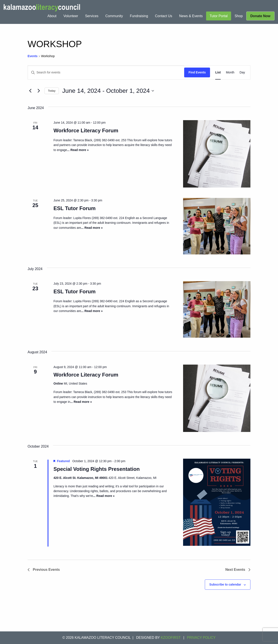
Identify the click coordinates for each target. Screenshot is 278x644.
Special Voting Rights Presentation (97, 469)
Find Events (197, 72)
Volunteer (71, 16)
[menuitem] (52, 16)
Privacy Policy (201, 638)
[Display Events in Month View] (230, 72)
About (52, 16)
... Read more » (78, 150)
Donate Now (260, 16)
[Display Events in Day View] (242, 72)
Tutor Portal (219, 16)
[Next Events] (39, 91)
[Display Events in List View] (218, 72)
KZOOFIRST (171, 638)
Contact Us (164, 16)
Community (114, 16)
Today (52, 91)
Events (33, 56)
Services (92, 16)
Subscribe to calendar (225, 584)
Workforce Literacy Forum (86, 130)
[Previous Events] (30, 91)
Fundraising (139, 16)
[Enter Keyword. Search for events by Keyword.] (106, 72)
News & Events (191, 16)
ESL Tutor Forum (74, 208)
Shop (239, 16)
